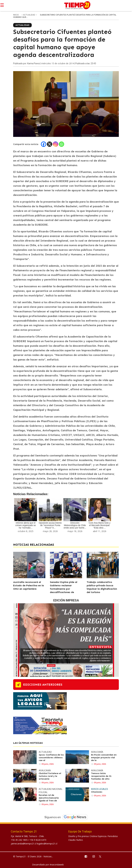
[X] (50, 144)
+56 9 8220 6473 (38, 840)
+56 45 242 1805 (20, 840)
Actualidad (29, 15)
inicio (16, 15)
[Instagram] (56, 144)
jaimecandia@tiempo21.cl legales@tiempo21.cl (34, 844)
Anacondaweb (57, 865)
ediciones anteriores (43, 685)
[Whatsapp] (61, 144)
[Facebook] (44, 144)
